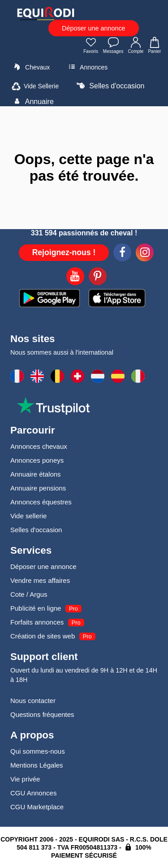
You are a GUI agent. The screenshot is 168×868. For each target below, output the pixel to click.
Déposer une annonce (94, 28)
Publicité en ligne (36, 608)
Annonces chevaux (39, 446)
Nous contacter (33, 701)
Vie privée (25, 779)
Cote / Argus (29, 594)
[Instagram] (145, 254)
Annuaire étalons (36, 474)
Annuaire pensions (38, 488)
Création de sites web (43, 636)
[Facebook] (122, 254)
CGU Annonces (33, 793)
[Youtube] (75, 278)
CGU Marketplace (37, 807)
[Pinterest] (98, 278)
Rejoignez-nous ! (64, 252)
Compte (136, 46)
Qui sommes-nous (38, 751)
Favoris (91, 46)
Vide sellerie (28, 516)
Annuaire (32, 101)
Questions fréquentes (42, 714)
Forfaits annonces (37, 622)
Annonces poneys (37, 460)
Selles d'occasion (110, 86)
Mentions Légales (37, 765)
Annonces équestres (41, 502)
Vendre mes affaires (40, 580)
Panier (155, 46)
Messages (113, 46)
